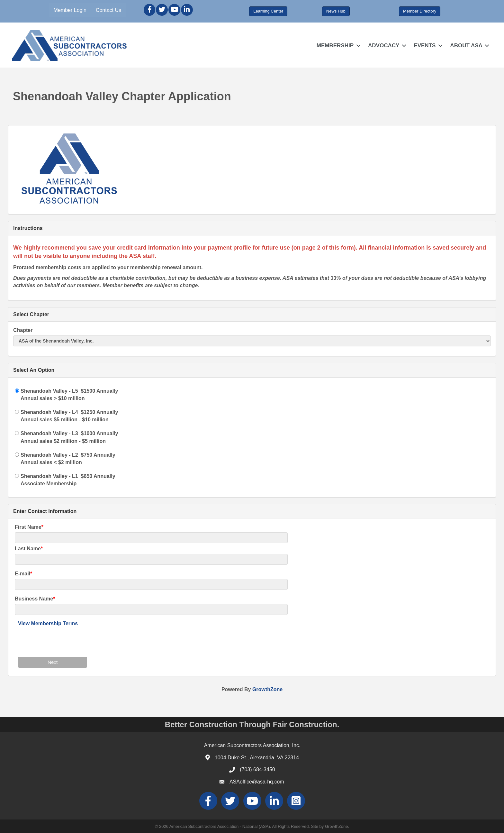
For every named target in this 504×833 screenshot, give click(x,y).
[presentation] (67, 641)
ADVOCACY (383, 46)
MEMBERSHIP (334, 46)
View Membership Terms (48, 623)
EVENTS (424, 46)
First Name (28, 527)
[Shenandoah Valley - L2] (17, 455)
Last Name (28, 549)
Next (53, 662)
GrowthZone (267, 689)
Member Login (70, 10)
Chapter (23, 330)
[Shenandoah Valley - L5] (17, 390)
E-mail (22, 574)
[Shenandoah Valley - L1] (17, 476)
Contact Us (109, 10)
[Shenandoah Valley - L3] (17, 433)
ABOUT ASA (466, 46)
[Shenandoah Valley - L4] (17, 412)
